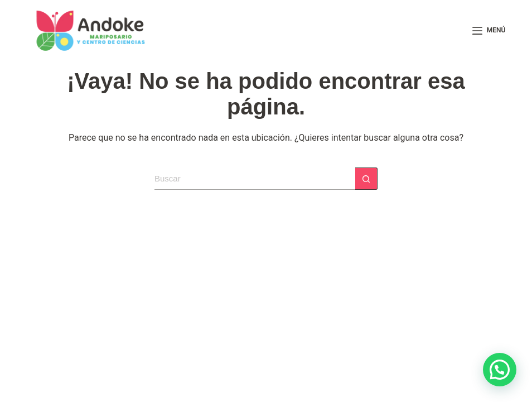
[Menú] (489, 31)
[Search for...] (255, 179)
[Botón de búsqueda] (366, 179)
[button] (500, 370)
